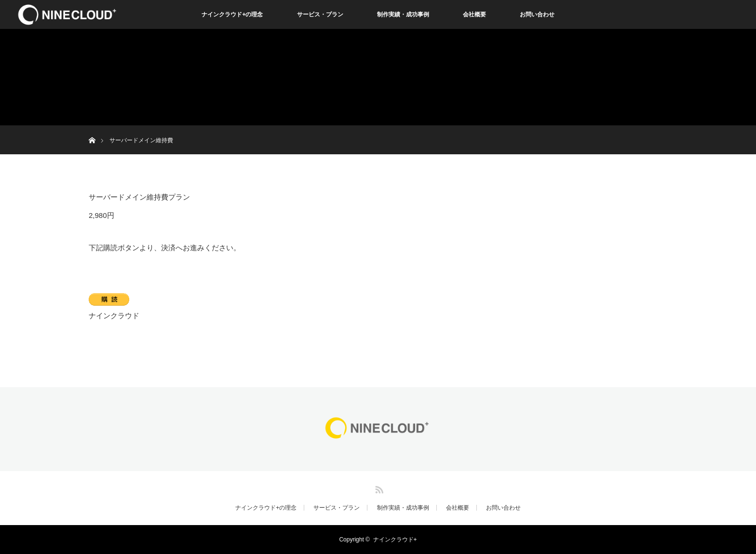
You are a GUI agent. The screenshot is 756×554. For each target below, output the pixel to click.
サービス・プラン (320, 14)
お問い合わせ (537, 14)
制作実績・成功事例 (403, 14)
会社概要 (474, 14)
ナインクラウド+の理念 (232, 14)
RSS (378, 488)
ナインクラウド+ (395, 540)
